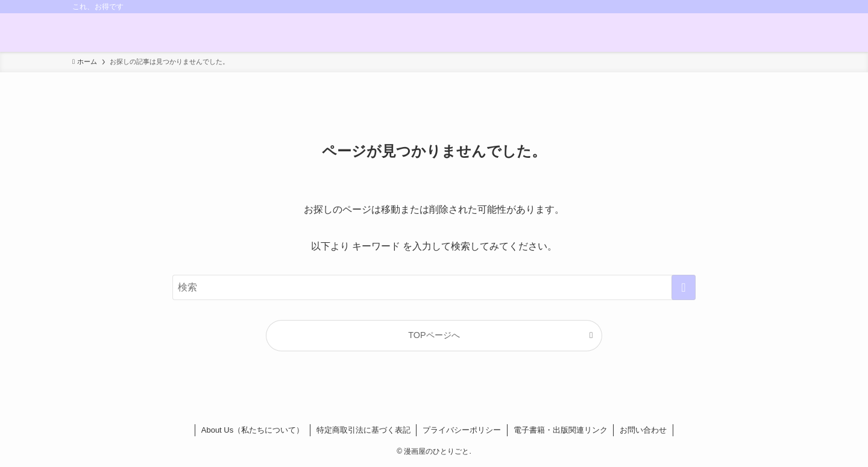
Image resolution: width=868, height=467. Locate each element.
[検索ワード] (434, 287)
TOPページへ (434, 335)
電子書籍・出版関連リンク (561, 430)
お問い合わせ (643, 430)
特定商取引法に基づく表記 (363, 430)
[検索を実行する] (684, 287)
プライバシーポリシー (462, 430)
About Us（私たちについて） (253, 430)
